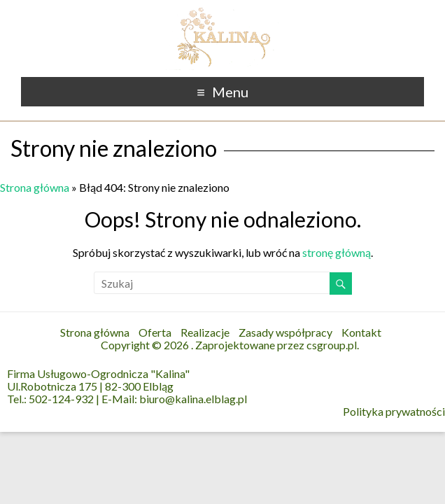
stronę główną (337, 252)
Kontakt (361, 332)
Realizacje (205, 332)
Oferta (155, 332)
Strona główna (35, 187)
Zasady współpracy (285, 332)
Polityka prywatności (394, 412)
